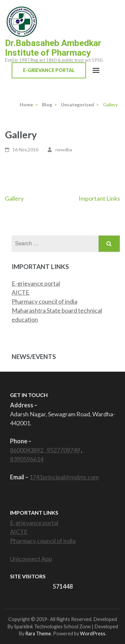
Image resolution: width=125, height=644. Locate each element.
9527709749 (63, 450)
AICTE (20, 292)
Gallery (14, 198)
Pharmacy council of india (44, 301)
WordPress (93, 633)
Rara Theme (38, 633)
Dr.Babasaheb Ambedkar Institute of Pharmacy (53, 48)
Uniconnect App (31, 559)
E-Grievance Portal (49, 70)
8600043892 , (28, 450)
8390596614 (27, 459)
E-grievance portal (36, 283)
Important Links (99, 198)
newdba (64, 149)
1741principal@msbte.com (64, 477)
